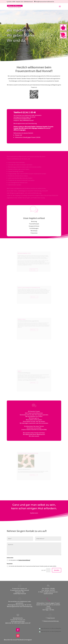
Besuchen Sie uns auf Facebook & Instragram (18, 640)
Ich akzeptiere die (19, 560)
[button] (60, 8)
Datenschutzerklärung (51, 621)
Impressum (51, 618)
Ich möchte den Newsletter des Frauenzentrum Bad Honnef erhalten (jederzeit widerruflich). (32, 566)
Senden (57, 570)
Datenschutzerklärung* (24, 560)
